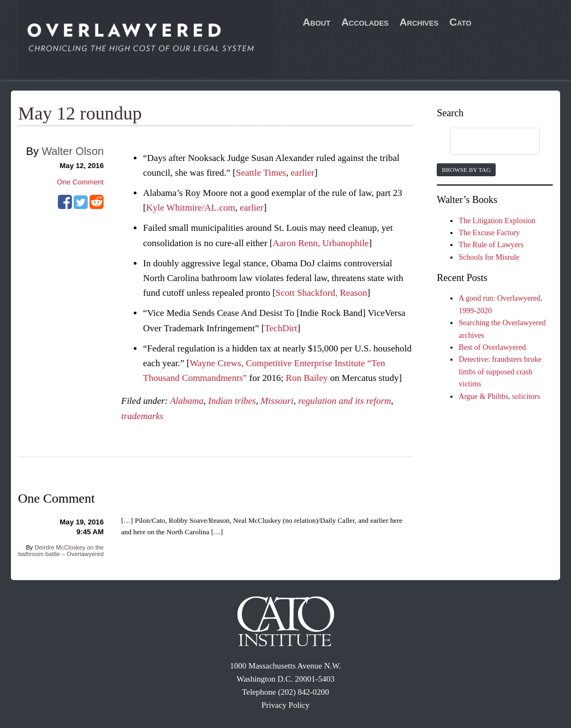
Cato (460, 22)
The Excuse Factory (489, 233)
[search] (484, 142)
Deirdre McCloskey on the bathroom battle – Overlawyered (61, 551)
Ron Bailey (307, 378)
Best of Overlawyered (492, 347)
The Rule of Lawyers (491, 245)
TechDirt (281, 328)
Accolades (365, 22)
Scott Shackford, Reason (322, 293)
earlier (303, 173)
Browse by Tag (466, 170)
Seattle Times (261, 173)
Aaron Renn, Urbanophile (320, 243)
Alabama (186, 401)
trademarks (142, 416)
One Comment (80, 182)
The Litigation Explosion (497, 221)
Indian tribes (232, 401)
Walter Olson (73, 151)
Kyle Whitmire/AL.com (191, 208)
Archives (419, 22)
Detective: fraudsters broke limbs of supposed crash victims (500, 372)
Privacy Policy (285, 705)
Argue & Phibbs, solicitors (499, 396)
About (317, 22)
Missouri (277, 401)
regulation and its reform (344, 401)
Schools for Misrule (489, 257)
